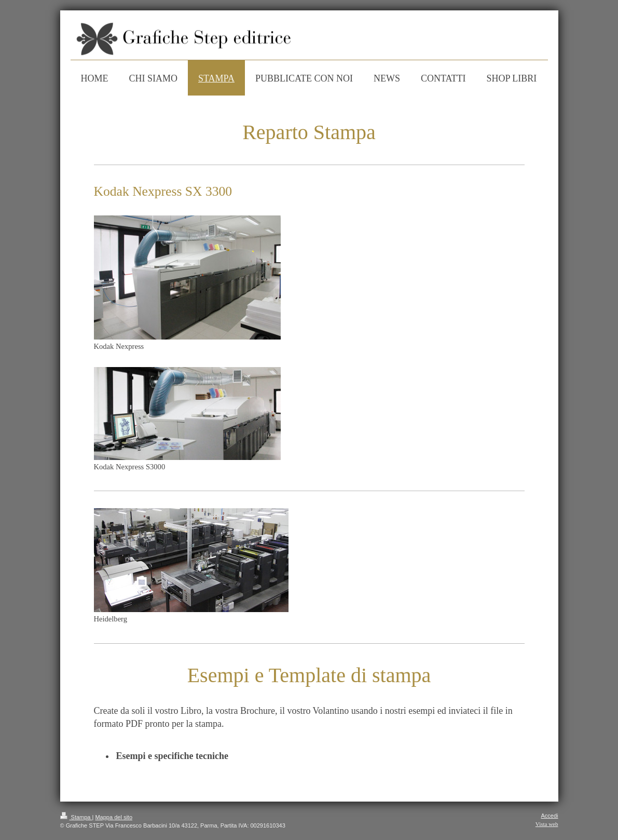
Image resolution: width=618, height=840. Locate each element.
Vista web (547, 824)
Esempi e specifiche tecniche (172, 756)
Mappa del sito (114, 817)
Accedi (549, 816)
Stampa (76, 817)
